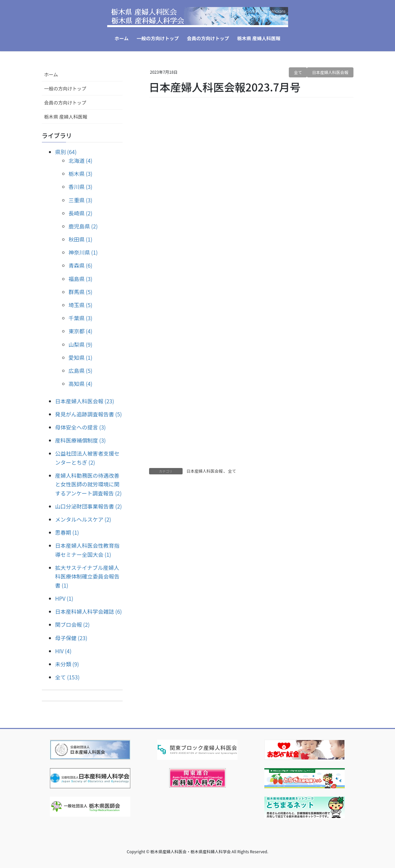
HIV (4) (63, 651)
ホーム (51, 74)
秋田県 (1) (81, 239)
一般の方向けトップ (65, 88)
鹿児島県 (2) (83, 226)
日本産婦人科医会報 (330, 72)
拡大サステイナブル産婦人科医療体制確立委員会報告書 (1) (87, 576)
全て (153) (68, 677)
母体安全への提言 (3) (81, 427)
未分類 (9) (67, 664)
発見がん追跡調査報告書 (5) (89, 414)
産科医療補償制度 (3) (81, 440)
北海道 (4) (81, 160)
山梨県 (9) (81, 344)
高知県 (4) (81, 384)
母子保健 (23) (71, 638)
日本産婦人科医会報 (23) (85, 401)
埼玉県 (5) (81, 305)
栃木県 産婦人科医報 (66, 117)
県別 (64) (66, 152)
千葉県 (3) (81, 318)
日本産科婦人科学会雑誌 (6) (89, 611)
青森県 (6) (81, 265)
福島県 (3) (81, 279)
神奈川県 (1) (83, 252)
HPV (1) (64, 598)
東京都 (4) (81, 331)
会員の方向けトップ (65, 103)
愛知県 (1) (81, 357)
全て (298, 72)
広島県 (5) (81, 371)
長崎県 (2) (81, 213)
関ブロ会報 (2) (73, 624)
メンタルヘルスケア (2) (83, 519)
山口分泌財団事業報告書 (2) (89, 506)
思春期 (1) (67, 532)
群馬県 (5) (81, 292)
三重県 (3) (81, 200)
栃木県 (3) (81, 174)
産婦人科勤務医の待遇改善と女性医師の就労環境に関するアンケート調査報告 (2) (89, 484)
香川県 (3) (81, 187)
